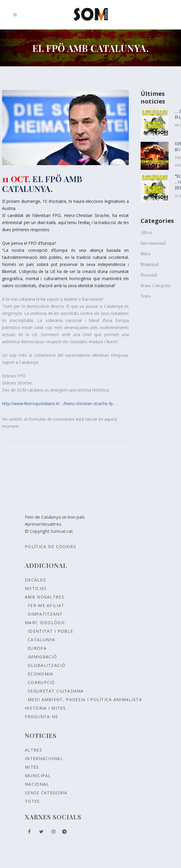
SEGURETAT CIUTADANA (56, 691)
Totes (146, 296)
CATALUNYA (42, 640)
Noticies (36, 588)
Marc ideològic (45, 623)
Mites (145, 254)
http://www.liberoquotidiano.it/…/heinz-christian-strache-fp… (59, 403)
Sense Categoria (156, 286)
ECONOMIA (40, 674)
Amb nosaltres (45, 597)
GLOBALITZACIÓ (47, 665)
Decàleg (35, 580)
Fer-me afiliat (46, 605)
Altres (146, 232)
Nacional (149, 275)
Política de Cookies (51, 546)
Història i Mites (45, 708)
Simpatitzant (45, 614)
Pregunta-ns (41, 717)
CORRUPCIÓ (41, 682)
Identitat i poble (50, 631)
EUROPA (37, 648)
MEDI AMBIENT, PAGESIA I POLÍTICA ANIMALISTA (85, 700)
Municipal (150, 264)
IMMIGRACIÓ (42, 657)
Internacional (153, 243)
